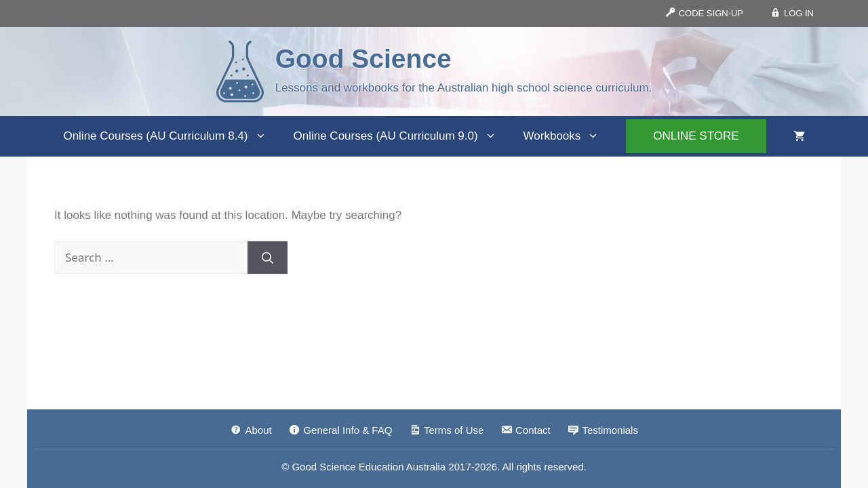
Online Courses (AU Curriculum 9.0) (402, 136)
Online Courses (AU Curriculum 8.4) (171, 136)
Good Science (363, 59)
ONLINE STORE (696, 136)
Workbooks (568, 136)
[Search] (268, 258)
